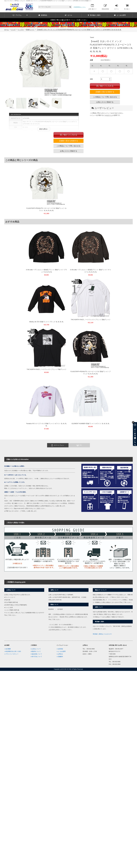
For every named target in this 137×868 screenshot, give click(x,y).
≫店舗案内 (60, 657)
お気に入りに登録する (105, 102)
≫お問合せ (60, 654)
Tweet (92, 37)
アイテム (20, 15)
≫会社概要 (7, 649)
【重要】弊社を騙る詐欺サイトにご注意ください (68, 20)
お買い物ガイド (92, 7)
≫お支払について (36, 649)
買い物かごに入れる (105, 86)
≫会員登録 (60, 649)
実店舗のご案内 (94, 15)
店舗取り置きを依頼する (105, 92)
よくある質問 (120, 15)
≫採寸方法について (36, 657)
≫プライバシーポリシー (11, 654)
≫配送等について (36, 651)
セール (68, 15)
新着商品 (43, 15)
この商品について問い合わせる (105, 97)
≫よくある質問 (61, 651)
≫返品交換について (36, 654)
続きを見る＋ (44, 129)
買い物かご (127, 7)
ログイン (117, 7)
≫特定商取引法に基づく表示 (13, 651)
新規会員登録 (105, 7)
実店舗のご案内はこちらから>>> (102, 634)
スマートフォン (58, 445)
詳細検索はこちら (80, 7)
